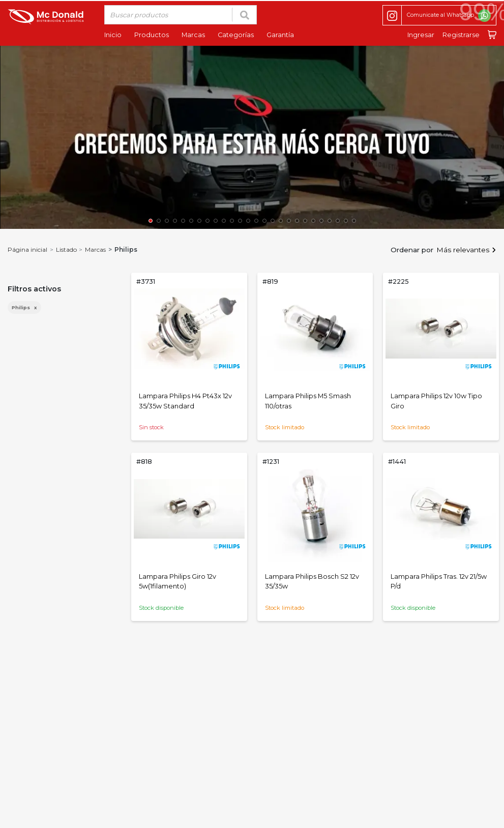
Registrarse (461, 35)
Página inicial (27, 249)
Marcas (193, 35)
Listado (66, 249)
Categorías (236, 35)
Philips (24, 307)
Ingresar (421, 35)
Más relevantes (463, 250)
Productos (152, 35)
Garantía (280, 35)
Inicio (113, 35)
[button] (151, 221)
